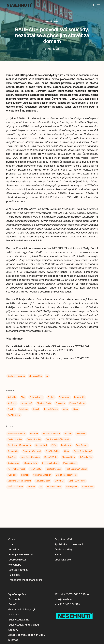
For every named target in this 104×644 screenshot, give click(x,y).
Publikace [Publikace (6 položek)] (12, 475)
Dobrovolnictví (17, 560)
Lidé (11, 544)
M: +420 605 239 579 (67, 604)
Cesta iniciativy (63, 550)
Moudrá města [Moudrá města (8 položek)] (51, 457)
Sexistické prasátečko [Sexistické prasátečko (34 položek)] (66, 475)
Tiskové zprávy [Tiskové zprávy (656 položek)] (51, 409)
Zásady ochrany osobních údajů (27, 635)
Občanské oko (35, 376)
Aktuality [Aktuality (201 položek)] (12, 397)
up (47, 376)
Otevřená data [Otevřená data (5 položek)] (31, 463)
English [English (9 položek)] (51, 397)
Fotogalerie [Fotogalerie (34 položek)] (64, 397)
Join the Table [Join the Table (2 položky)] (52, 451)
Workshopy (15, 565)
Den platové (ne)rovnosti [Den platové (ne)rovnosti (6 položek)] (58, 439)
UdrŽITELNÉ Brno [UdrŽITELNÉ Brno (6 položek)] (15, 487)
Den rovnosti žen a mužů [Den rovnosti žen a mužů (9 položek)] (19, 445)
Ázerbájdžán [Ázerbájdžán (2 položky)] (72, 487)
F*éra (58, 555)
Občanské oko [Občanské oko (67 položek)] (86, 457)
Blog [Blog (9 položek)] (23, 397)
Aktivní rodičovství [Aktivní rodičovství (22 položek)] (16, 434)
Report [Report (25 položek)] (36, 409)
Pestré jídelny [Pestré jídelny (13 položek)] (70, 463)
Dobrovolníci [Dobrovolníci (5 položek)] (41, 445)
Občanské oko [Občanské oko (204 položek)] (68, 457)
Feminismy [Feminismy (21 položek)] (66, 445)
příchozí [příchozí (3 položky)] (25, 475)
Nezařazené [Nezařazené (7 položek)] (26, 403)
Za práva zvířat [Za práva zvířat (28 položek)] (54, 487)
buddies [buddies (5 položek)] (68, 434)
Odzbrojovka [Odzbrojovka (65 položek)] (13, 463)
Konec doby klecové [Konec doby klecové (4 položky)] (83, 451)
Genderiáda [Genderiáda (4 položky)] (13, 451)
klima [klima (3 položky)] (66, 451)
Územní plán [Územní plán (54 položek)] (88, 487)
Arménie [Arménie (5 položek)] (34, 434)
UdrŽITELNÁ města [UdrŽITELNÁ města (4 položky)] (77, 481)
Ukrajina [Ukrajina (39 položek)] (31, 487)
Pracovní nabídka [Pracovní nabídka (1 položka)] (77, 403)
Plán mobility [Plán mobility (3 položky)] (35, 469)
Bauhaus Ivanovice (16, 376)
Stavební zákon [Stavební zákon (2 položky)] (43, 481)
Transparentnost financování (25, 580)
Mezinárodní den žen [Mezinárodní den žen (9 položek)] (30, 457)
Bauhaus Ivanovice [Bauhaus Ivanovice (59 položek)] (51, 434)
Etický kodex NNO (19, 620)
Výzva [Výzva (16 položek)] (75, 409)
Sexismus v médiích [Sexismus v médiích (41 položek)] (42, 475)
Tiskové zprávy (52, 22)
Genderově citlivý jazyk (22, 609)
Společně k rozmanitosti (69, 544)
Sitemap (13, 640)
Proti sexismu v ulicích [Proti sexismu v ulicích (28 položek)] (76, 469)
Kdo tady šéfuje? (18, 570)
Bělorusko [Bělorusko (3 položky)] (81, 434)
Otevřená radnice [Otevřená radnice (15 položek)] (50, 463)
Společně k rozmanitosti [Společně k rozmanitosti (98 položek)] (19, 481)
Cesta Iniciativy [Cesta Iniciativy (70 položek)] (15, 439)
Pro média (14, 599)
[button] (98, 5)
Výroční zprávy (17, 594)
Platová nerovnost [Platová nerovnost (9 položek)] (16, 469)
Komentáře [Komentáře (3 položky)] (79, 397)
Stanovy (13, 630)
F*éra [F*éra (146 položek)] (54, 445)
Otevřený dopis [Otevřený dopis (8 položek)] (44, 403)
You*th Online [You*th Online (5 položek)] (14, 415)
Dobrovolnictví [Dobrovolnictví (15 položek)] (36, 397)
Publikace (14, 575)
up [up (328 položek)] (41, 487)
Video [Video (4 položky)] (65, 409)
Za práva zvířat (63, 539)
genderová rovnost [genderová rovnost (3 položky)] (32, 451)
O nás (12, 539)
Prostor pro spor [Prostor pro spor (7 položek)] (54, 469)
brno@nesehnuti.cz (66, 599)
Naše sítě (14, 615)
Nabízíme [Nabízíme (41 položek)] (12, 403)
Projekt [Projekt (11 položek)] (11, 409)
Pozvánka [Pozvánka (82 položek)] (60, 403)
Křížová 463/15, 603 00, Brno (72, 594)
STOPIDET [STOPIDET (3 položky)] (59, 481)
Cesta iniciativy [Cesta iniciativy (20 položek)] (34, 439)
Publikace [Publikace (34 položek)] (23, 409)
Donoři (12, 604)
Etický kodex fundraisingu (24, 625)
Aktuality (14, 550)
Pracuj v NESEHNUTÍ (21, 555)
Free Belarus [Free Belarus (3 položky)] (82, 445)
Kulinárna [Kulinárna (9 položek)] (12, 457)
